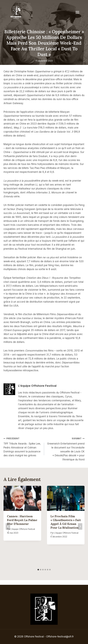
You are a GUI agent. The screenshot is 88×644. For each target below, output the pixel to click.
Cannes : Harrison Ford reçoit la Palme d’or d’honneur (22, 520)
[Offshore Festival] (16, 12)
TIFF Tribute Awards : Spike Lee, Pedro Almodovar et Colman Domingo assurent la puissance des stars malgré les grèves (23, 447)
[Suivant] (80, 526)
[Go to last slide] (8, 526)
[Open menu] (79, 12)
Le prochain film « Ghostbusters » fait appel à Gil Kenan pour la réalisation (66, 522)
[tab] (38, 570)
